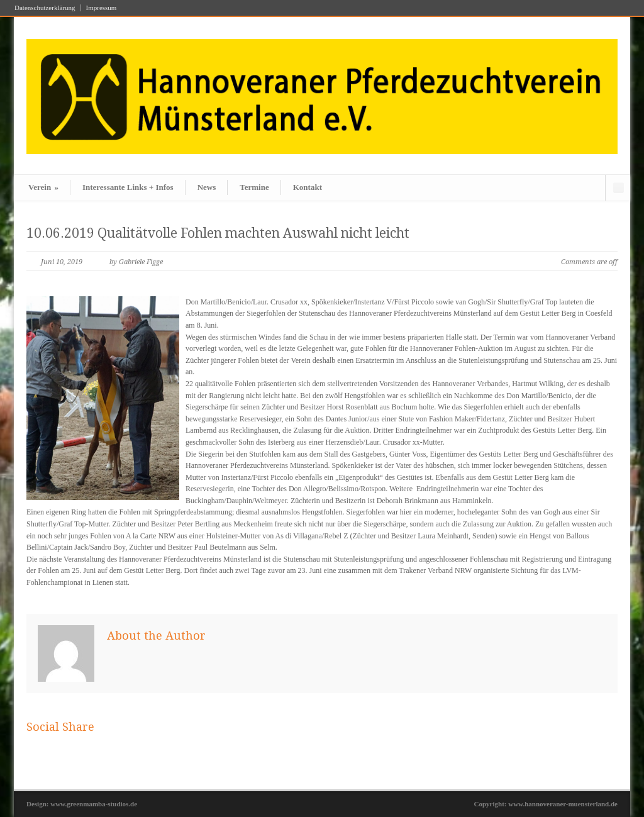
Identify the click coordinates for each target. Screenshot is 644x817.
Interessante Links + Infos (128, 187)
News (207, 187)
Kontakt (308, 187)
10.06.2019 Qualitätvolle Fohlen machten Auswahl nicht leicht (218, 233)
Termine (254, 187)
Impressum (102, 8)
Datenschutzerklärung (45, 8)
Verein (43, 187)
